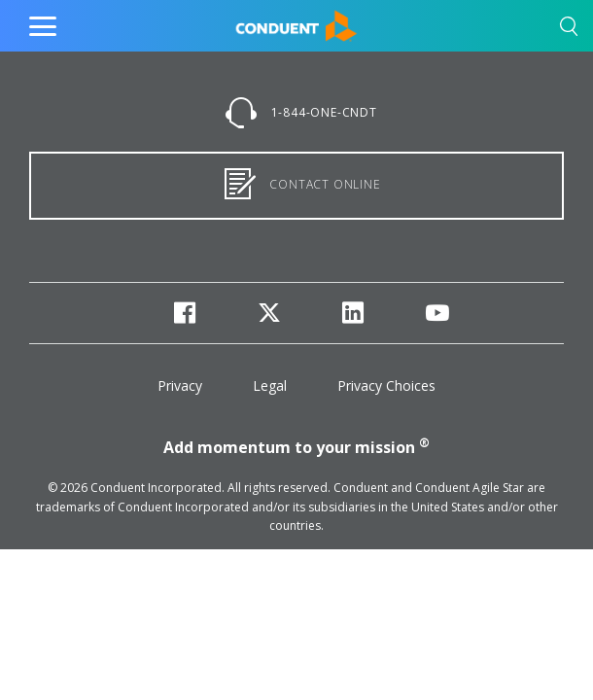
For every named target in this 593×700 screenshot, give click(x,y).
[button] (569, 30)
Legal (270, 385)
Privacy (180, 385)
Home (255, 21)
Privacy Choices (386, 385)
